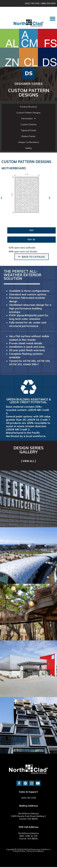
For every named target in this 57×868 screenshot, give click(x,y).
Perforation (28, 119)
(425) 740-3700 (32, 3)
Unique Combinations (29, 142)
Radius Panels (28, 136)
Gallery (28, 148)
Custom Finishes (29, 124)
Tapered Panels (29, 130)
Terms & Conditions (35, 851)
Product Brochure (28, 107)
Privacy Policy (19, 851)
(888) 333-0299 (48, 3)
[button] (53, 19)
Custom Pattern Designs (28, 113)
